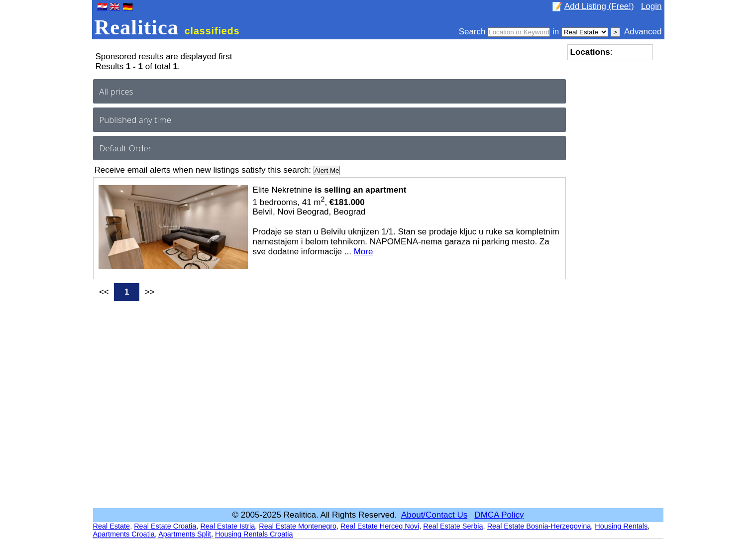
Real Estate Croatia (165, 526)
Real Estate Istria (227, 526)
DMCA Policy (499, 515)
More (364, 252)
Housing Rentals (621, 526)
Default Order (125, 148)
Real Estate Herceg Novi (380, 526)
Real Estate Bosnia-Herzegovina (539, 526)
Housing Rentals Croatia (254, 534)
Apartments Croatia (124, 534)
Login (651, 6)
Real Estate (112, 526)
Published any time (135, 120)
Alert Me (327, 170)
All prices (116, 91)
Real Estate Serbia (453, 526)
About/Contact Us (434, 515)
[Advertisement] (607, 215)
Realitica (167, 27)
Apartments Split (185, 534)
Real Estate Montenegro (298, 526)
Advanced (643, 32)
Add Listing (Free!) (599, 6)
